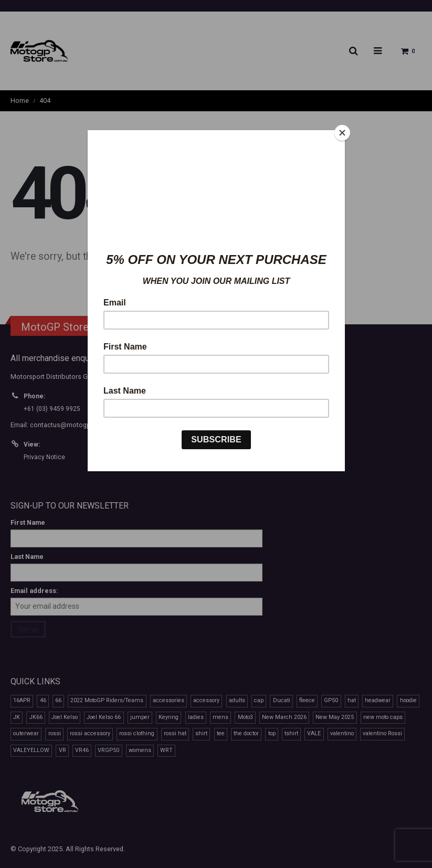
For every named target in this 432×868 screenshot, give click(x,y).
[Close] (342, 133)
